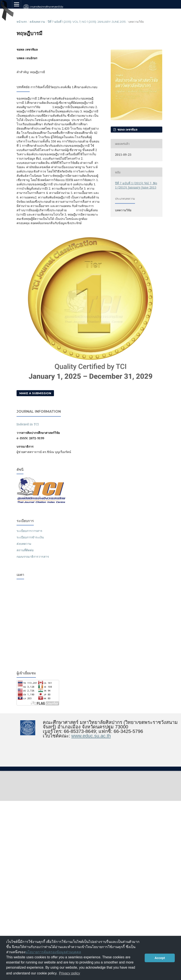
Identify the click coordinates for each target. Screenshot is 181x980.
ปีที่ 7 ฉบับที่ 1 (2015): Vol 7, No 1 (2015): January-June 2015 (87, 22)
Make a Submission (35, 393)
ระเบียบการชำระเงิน (30, 537)
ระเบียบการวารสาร (29, 531)
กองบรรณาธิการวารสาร (33, 556)
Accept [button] (160, 958)
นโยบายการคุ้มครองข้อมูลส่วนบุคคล (53, 952)
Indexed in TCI (28, 424)
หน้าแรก (22, 22)
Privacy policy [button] (70, 973)
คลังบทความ (37, 22)
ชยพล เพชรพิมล (127, 130)
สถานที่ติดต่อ (25, 550)
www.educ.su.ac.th (91, 736)
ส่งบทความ (24, 544)
